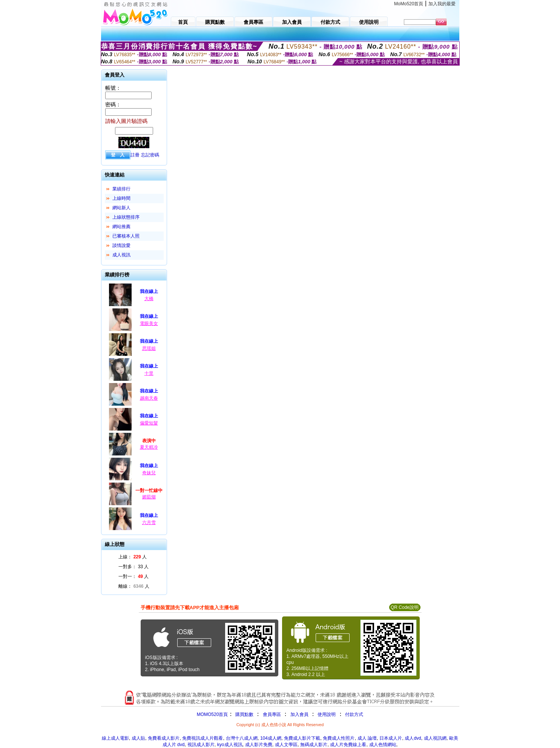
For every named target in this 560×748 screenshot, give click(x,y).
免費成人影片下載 (302, 738)
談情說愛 (121, 245)
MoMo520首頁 (409, 4)
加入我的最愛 (442, 4)
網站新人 (121, 208)
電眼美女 (149, 323)
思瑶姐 (149, 348)
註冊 (135, 155)
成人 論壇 (367, 738)
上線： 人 (133, 557)
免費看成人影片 (164, 738)
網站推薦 (121, 227)
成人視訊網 (435, 738)
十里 (149, 373)
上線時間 (121, 198)
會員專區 (272, 714)
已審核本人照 (126, 236)
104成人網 (271, 738)
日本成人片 (391, 738)
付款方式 (354, 714)
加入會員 (299, 714)
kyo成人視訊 (230, 745)
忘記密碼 (150, 155)
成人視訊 (121, 255)
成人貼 (138, 738)
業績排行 (121, 189)
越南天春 (149, 398)
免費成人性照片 (339, 738)
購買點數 (243, 714)
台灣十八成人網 (242, 738)
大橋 (149, 299)
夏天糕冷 (149, 447)
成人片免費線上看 (348, 745)
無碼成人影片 (314, 745)
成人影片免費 (259, 745)
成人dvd (413, 738)
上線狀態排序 (126, 217)
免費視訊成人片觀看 (203, 738)
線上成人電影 (115, 738)
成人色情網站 (383, 745)
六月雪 (149, 523)
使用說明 (327, 714)
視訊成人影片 (201, 745)
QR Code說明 (405, 607)
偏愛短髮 (149, 423)
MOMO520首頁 (212, 714)
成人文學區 (286, 745)
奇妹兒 (149, 473)
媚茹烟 (149, 497)
